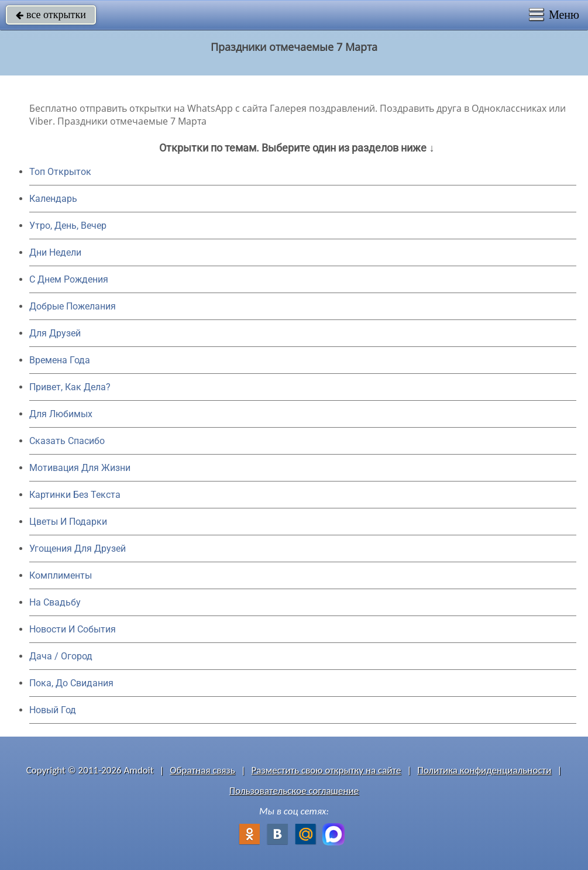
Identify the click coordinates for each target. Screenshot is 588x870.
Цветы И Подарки (68, 522)
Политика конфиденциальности (484, 770)
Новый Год (53, 710)
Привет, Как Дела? (70, 387)
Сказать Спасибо (67, 441)
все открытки (51, 15)
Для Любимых (61, 414)
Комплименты (61, 575)
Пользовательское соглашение (294, 791)
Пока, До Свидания (71, 683)
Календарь (53, 199)
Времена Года (60, 360)
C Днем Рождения (69, 279)
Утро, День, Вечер (68, 226)
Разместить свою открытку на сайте (326, 770)
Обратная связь (202, 770)
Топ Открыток (60, 172)
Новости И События (73, 629)
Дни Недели (55, 252)
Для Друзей (55, 333)
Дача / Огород (61, 656)
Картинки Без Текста (75, 495)
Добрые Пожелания (73, 306)
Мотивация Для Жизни (80, 468)
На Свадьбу (55, 602)
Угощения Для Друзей (78, 549)
